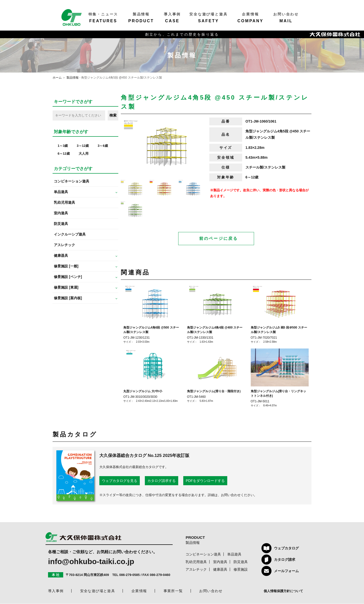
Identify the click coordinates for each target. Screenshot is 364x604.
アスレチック (64, 245)
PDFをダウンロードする (205, 481)
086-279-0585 (130, 575)
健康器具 (220, 570)
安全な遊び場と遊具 (98, 591)
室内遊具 (61, 213)
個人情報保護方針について (283, 591)
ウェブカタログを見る (120, 481)
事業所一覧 (173, 591)
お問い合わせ (211, 591)
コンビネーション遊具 (72, 181)
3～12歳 (83, 146)
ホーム (57, 78)
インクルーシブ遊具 (70, 234)
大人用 (84, 154)
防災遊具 (61, 224)
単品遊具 (234, 554)
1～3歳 (63, 146)
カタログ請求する (162, 481)
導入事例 (56, 591)
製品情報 (73, 78)
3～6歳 (103, 146)
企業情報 (139, 591)
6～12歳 (64, 154)
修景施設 (241, 570)
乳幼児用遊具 (64, 202)
